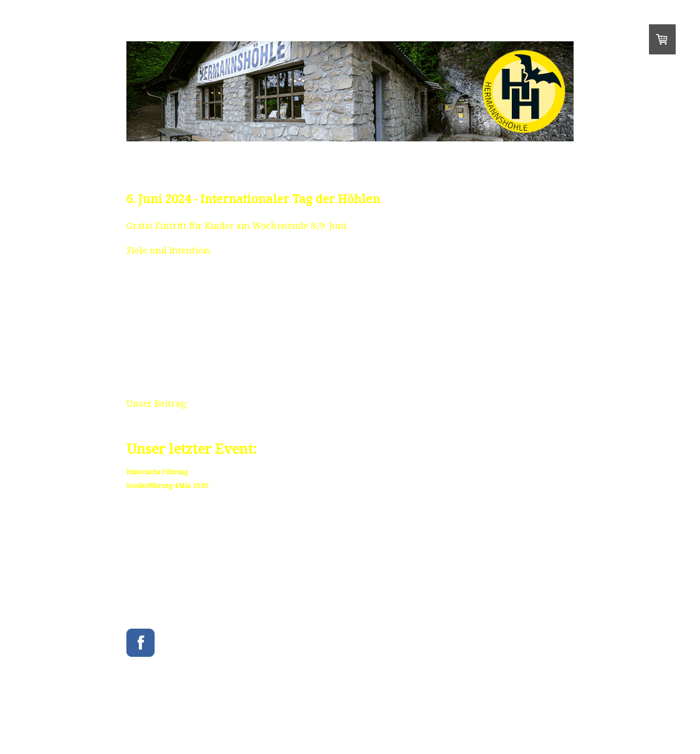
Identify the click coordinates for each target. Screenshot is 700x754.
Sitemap (343, 718)
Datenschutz (265, 718)
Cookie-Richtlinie (307, 718)
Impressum (138, 718)
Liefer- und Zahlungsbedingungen (201, 718)
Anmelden (563, 726)
